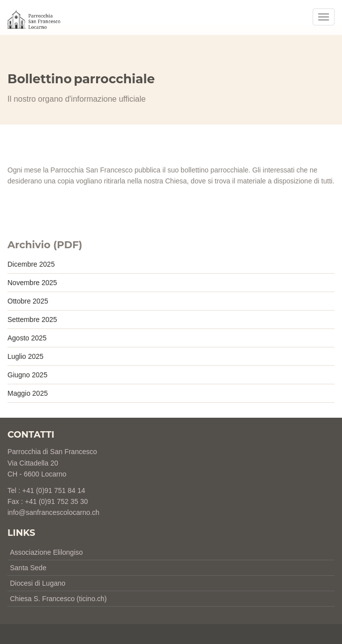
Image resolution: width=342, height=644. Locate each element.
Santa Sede (28, 568)
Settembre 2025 (32, 320)
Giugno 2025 (27, 375)
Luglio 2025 (25, 356)
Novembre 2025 (32, 283)
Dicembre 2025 (31, 264)
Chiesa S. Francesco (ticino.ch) (58, 599)
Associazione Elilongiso (46, 552)
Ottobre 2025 (28, 301)
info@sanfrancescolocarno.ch (54, 512)
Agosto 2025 (27, 338)
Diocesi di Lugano (38, 583)
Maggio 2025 (28, 393)
